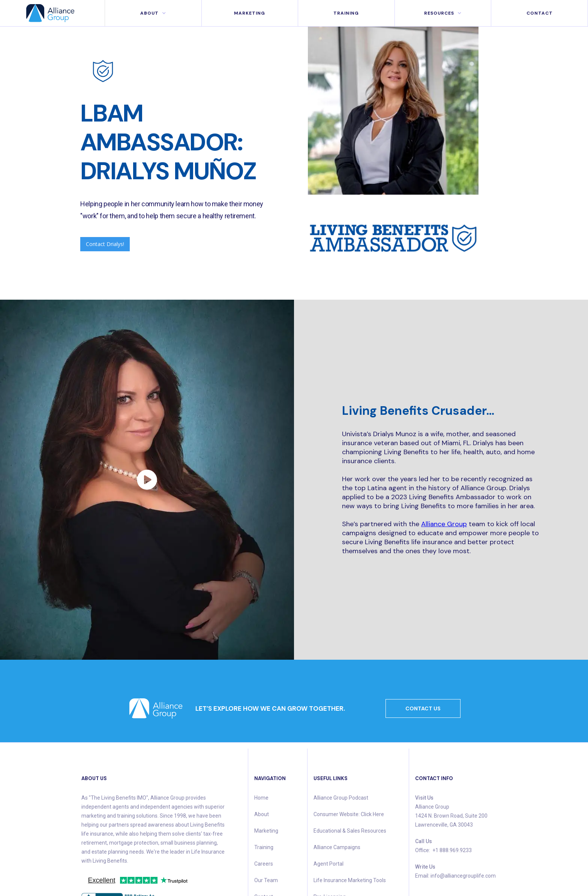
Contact (540, 13)
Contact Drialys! (105, 244)
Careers (264, 864)
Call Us (424, 841)
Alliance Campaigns (337, 847)
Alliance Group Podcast (341, 798)
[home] (52, 13)
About (262, 814)
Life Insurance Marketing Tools (350, 880)
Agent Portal (328, 864)
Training (346, 13)
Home (261, 798)
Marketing (266, 831)
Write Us (425, 867)
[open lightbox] (147, 480)
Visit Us (424, 798)
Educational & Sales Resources (350, 831)
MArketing (250, 13)
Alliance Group (444, 524)
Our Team (266, 880)
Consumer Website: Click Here (349, 814)
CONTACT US (423, 708)
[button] (153, 13)
